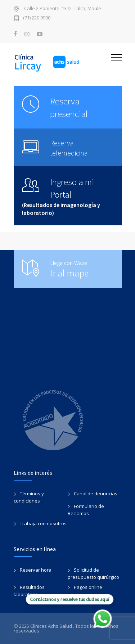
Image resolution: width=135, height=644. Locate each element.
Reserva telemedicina (69, 148)
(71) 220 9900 (37, 18)
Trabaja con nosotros (43, 523)
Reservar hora (36, 570)
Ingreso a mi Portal (72, 188)
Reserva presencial (69, 107)
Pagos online (88, 587)
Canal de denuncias (96, 494)
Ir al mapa (69, 273)
